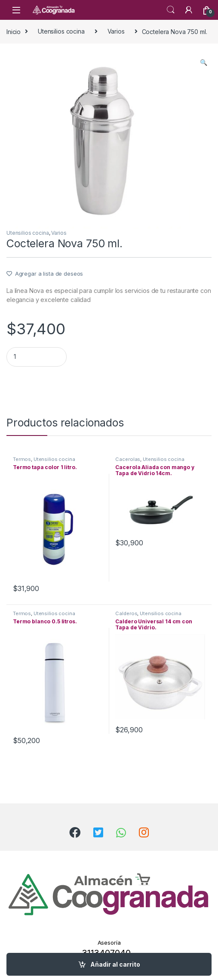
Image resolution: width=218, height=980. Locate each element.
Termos (22, 459)
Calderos (126, 613)
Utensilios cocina (61, 31)
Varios (116, 31)
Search (171, 10)
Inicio (14, 31)
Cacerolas (128, 459)
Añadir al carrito (115, 964)
